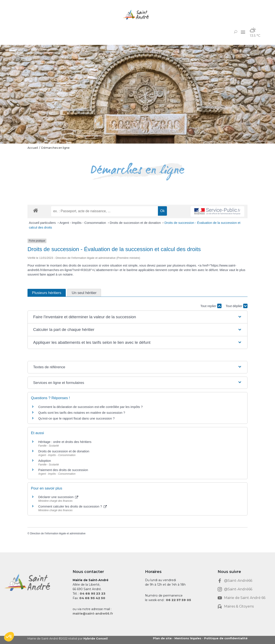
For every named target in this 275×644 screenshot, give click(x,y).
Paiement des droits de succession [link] (63, 470)
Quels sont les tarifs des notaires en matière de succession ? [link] (82, 413)
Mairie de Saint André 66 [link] (245, 598)
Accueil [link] (33, 148)
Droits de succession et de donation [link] (136, 223)
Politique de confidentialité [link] (226, 638)
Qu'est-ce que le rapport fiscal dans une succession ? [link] (76, 418)
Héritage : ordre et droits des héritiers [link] (65, 442)
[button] (243, 32)
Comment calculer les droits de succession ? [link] (73, 506)
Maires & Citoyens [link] (239, 606)
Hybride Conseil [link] (96, 638)
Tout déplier (237, 306)
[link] (137, 14)
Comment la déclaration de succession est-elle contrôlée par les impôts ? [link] (90, 407)
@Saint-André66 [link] (238, 581)
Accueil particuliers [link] (43, 223)
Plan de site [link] (162, 638)
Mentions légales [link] (188, 638)
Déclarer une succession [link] (58, 497)
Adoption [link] (45, 461)
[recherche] (105, 211)
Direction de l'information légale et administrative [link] (58, 533)
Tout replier (211, 306)
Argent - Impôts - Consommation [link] (83, 223)
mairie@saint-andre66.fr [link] (93, 614)
